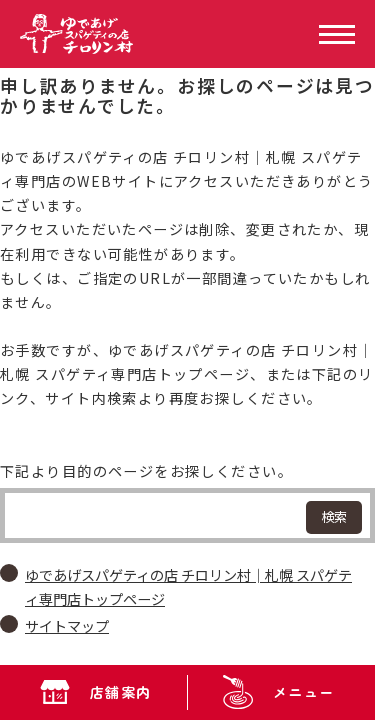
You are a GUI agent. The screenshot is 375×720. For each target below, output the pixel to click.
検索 (334, 516)
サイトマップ (67, 626)
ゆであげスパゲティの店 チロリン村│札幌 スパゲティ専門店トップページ (188, 587)
